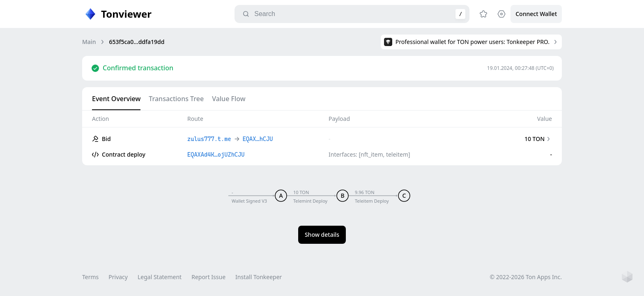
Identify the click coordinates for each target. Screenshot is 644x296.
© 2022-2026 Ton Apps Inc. (526, 277)
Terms (90, 277)
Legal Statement (160, 277)
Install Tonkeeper (259, 277)
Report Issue (208, 277)
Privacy (118, 277)
